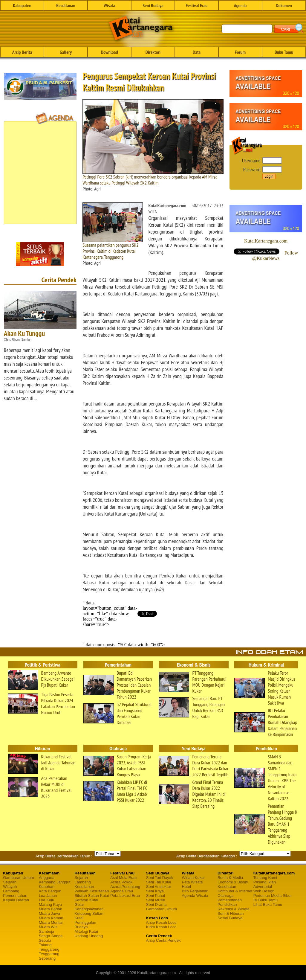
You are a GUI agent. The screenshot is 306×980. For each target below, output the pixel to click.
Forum (240, 52)
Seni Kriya (155, 891)
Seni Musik (156, 900)
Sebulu (45, 940)
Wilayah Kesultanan (92, 891)
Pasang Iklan (265, 882)
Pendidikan (227, 904)
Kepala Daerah (16, 900)
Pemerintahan (15, 896)
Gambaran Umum (18, 878)
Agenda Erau (122, 891)
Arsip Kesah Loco (161, 922)
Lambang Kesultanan (84, 884)
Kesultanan (66, 5)
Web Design (264, 891)
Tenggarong (49, 949)
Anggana (47, 878)
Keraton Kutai (87, 900)
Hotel (186, 887)
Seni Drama (156, 904)
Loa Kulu (46, 900)
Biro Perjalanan (195, 891)
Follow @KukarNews (275, 256)
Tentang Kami (265, 878)
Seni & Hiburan (231, 913)
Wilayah (10, 887)
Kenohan (47, 887)
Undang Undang (89, 936)
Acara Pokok (121, 882)
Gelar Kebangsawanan (89, 907)
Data (197, 52)
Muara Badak (50, 909)
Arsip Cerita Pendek (163, 940)
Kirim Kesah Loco (161, 927)
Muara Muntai (51, 922)
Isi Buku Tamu (266, 900)
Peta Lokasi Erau (125, 896)
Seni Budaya (153, 5)
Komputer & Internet (235, 891)
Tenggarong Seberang (49, 956)
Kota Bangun (50, 891)
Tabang (45, 945)
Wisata (110, 5)
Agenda (240, 5)
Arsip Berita (22, 52)
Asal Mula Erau (123, 878)
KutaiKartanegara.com (266, 241)
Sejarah (10, 882)
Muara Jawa (49, 913)
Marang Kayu (50, 904)
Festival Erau (197, 5)
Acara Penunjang (125, 887)
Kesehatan (227, 887)
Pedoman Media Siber (273, 896)
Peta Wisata (192, 882)
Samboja (46, 931)
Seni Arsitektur (159, 887)
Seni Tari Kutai (159, 882)
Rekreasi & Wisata (234, 909)
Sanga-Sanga (51, 936)
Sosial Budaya (230, 918)
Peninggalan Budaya (85, 925)
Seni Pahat (156, 896)
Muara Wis (48, 927)
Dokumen (284, 5)
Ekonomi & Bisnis (233, 882)
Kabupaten (22, 5)
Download (109, 52)
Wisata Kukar (193, 878)
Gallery (66, 52)
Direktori (153, 52)
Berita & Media (230, 878)
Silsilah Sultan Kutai (92, 896)
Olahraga (225, 896)
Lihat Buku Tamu (268, 904)
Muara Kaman (51, 918)
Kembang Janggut (55, 882)
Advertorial (263, 887)
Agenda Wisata (195, 896)
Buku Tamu (284, 52)
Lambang (11, 891)
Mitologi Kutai (86, 931)
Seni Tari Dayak (160, 878)
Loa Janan (48, 896)
